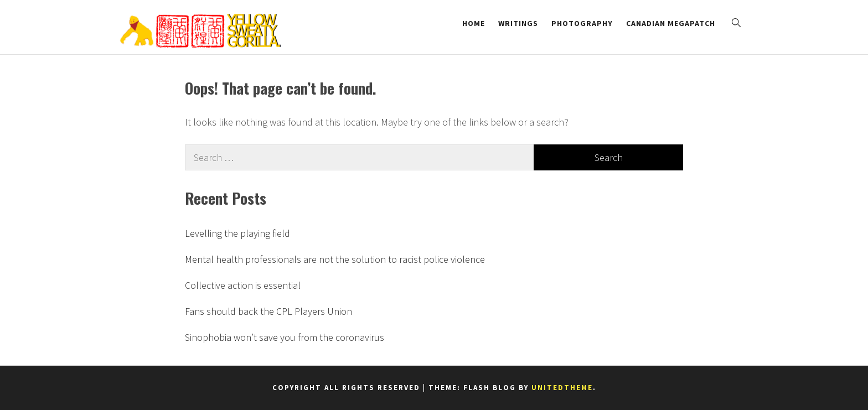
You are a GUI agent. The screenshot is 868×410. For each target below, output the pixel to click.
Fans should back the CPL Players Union (268, 311)
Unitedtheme (562, 388)
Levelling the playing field (237, 233)
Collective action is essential (243, 285)
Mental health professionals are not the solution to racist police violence (335, 259)
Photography (582, 23)
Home (474, 23)
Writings (518, 23)
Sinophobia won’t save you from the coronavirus (285, 337)
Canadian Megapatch (671, 23)
